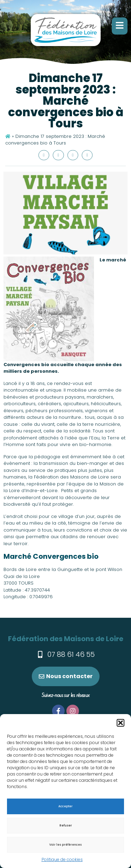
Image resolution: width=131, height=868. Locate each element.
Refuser (66, 825)
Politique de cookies (62, 859)
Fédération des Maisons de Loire (66, 639)
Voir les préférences (65, 845)
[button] (121, 723)
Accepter (65, 806)
